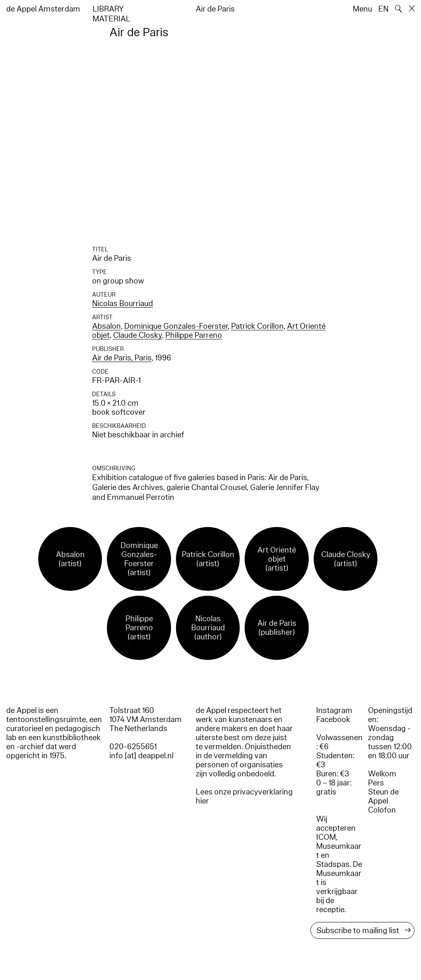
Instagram (334, 711)
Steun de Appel (383, 797)
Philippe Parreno (194, 335)
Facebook (333, 720)
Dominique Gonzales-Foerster (176, 326)
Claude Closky (138, 335)
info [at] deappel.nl (141, 756)
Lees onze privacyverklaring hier (244, 797)
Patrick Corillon (257, 326)
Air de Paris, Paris (122, 358)
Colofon (382, 810)
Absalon (106, 326)
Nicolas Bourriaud (123, 304)
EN (383, 9)
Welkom (382, 774)
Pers (376, 783)
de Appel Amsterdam (43, 9)
